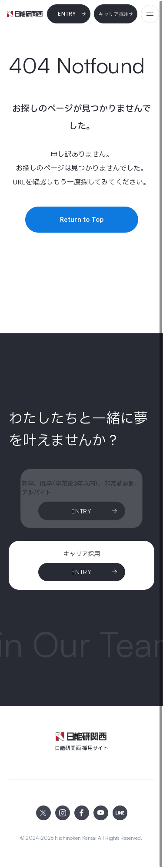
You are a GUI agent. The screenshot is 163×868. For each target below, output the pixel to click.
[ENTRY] (82, 572)
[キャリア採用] (116, 14)
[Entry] (69, 14)
